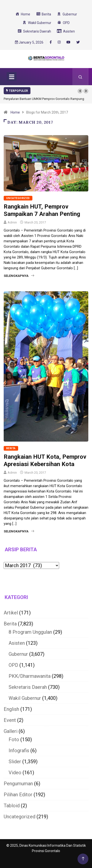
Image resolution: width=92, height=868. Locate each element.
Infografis (19, 751)
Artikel (11, 613)
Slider (15, 762)
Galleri (11, 731)
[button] (80, 91)
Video (15, 773)
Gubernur (18, 654)
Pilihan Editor (18, 795)
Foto (14, 739)
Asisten (17, 643)
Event (10, 720)
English (11, 709)
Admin (12, 222)
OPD (13, 665)
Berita (11, 448)
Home (15, 112)
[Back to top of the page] (83, 859)
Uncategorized (18, 198)
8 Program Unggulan (30, 632)
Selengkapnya (19, 276)
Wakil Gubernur (25, 698)
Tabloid (12, 806)
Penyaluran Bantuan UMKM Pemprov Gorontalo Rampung (44, 99)
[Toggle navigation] (12, 77)
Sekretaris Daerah (28, 687)
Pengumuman (18, 784)
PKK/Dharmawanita (30, 676)
